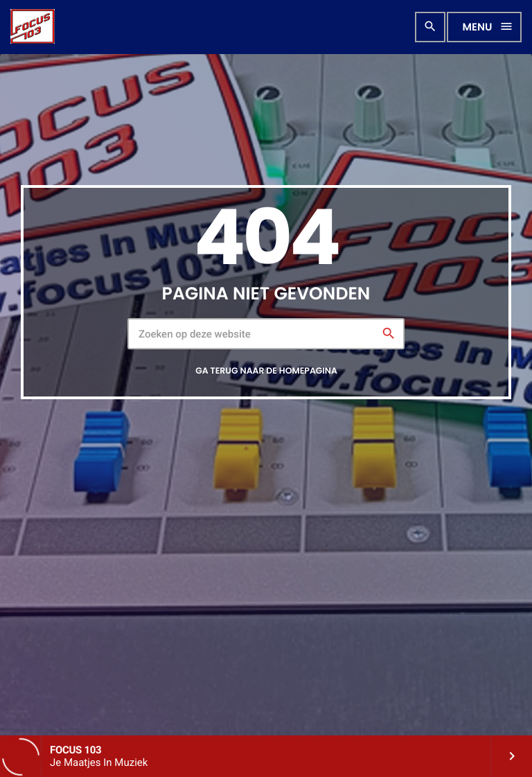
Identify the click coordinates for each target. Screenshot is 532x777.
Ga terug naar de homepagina (266, 371)
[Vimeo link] (33, 27)
